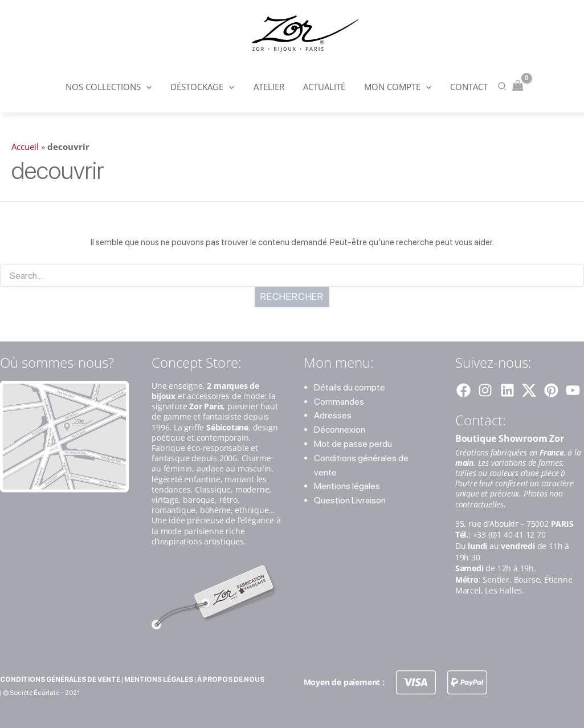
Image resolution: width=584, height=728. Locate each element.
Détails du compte (350, 387)
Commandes (339, 402)
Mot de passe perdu (353, 444)
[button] (151, 87)
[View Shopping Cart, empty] (512, 86)
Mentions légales (347, 486)
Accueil (25, 147)
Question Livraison (350, 500)
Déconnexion (340, 430)
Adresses (333, 415)
